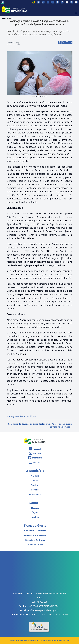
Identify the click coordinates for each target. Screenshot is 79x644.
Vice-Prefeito (35, 494)
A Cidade (35, 476)
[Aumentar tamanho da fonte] (53, 2)
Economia (35, 480)
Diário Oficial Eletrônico (35, 531)
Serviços (35, 517)
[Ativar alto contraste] (57, 2)
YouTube (37, 453)
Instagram (37, 458)
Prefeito (35, 490)
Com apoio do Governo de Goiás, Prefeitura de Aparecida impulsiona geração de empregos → (40, 425)
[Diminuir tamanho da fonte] (48, 2)
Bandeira (35, 485)
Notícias (10, 19)
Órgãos (35, 513)
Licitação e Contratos (35, 540)
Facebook (37, 449)
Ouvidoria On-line (35, 545)
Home (4, 19)
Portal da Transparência (35, 535)
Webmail (37, 462)
